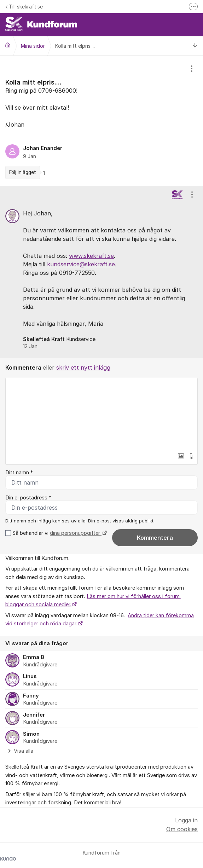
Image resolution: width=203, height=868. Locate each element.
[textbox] (101, 413)
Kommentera (155, 538)
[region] (101, 121)
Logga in (186, 820)
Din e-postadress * (28, 498)
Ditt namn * (19, 473)
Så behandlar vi (59, 533)
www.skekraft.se (91, 256)
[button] (181, 456)
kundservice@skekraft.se (81, 264)
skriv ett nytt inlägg (83, 368)
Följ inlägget (23, 172)
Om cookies (182, 829)
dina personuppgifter (76, 533)
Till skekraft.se (24, 7)
